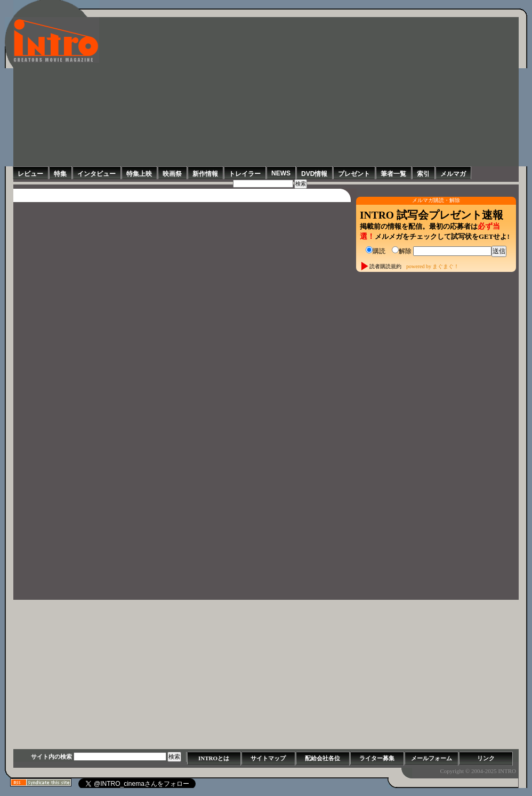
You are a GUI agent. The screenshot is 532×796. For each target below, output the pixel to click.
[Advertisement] (309, 92)
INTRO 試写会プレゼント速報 (432, 215)
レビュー (30, 174)
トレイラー (245, 174)
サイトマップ (268, 758)
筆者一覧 (393, 174)
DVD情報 (314, 174)
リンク (486, 758)
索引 (423, 174)
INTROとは (214, 758)
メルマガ (453, 174)
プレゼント (354, 174)
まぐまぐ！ (446, 266)
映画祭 (172, 174)
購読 (376, 251)
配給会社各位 (323, 758)
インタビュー (96, 174)
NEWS (281, 173)
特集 (60, 174)
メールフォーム (432, 758)
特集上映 (139, 174)
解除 (402, 251)
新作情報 (205, 174)
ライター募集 (377, 758)
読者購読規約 (385, 266)
